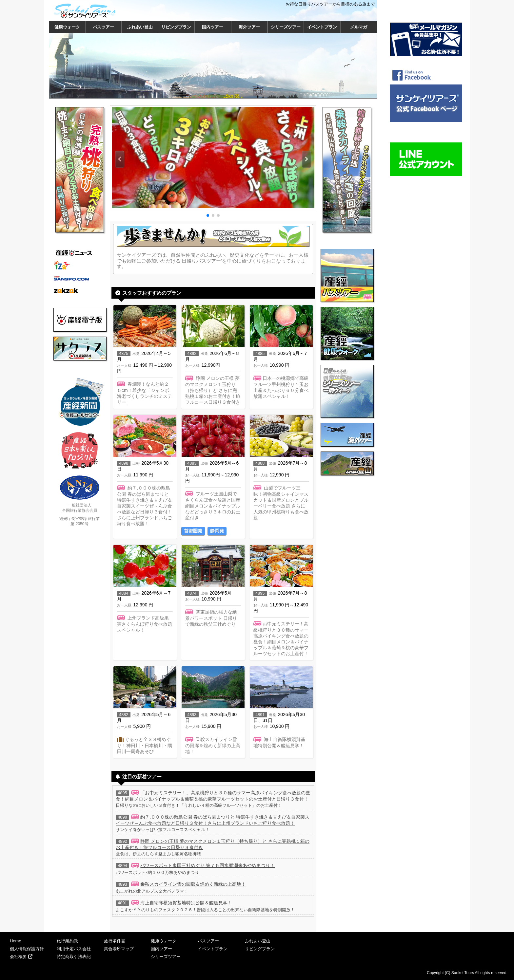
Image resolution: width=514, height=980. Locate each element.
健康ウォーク (67, 27)
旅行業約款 (67, 941)
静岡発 (217, 531)
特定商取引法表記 (74, 957)
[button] (120, 159)
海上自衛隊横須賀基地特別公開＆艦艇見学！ (186, 903)
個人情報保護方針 (27, 949)
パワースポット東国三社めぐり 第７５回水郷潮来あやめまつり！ (208, 865)
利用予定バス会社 (74, 949)
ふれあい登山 (140, 27)
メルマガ (359, 27)
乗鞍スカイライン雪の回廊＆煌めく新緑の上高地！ (193, 884)
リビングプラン (176, 27)
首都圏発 (193, 531)
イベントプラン (322, 27)
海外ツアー (249, 27)
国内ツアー (213, 27)
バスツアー (103, 27)
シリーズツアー (286, 27)
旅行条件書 (115, 941)
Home (16, 941)
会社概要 (21, 957)
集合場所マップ (119, 949)
